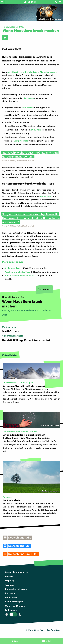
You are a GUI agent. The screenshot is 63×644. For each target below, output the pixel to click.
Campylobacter (21, 141)
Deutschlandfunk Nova (16, 572)
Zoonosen (29, 98)
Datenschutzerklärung (16, 589)
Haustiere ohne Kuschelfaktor (19, 275)
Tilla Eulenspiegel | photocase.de (50, 19)
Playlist (48, 641)
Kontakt (9, 576)
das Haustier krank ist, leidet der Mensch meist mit (33, 72)
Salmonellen (28, 108)
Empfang (10, 581)
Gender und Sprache (15, 606)
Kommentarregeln (14, 602)
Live (16, 641)
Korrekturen (11, 597)
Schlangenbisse (12, 268)
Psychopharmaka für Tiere (17, 272)
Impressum (11, 593)
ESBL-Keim (36, 130)
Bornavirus (45, 196)
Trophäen (10, 585)
